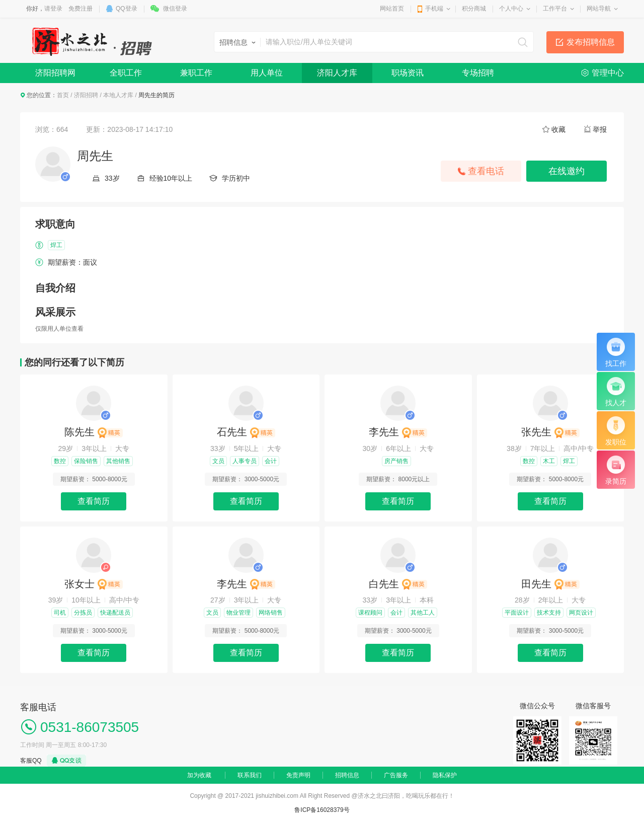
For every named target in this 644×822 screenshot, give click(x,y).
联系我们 (250, 775)
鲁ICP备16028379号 (322, 810)
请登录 (53, 9)
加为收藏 (199, 775)
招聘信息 (347, 775)
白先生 (398, 584)
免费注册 (80, 9)
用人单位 (267, 73)
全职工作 (126, 73)
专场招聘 (478, 73)
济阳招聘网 (55, 73)
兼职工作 (196, 73)
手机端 (434, 9)
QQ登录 (127, 9)
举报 (600, 129)
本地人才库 (118, 95)
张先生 (550, 432)
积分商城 (474, 9)
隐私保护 (445, 775)
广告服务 (396, 775)
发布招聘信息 (591, 42)
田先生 (550, 584)
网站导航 (599, 9)
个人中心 (511, 9)
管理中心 (608, 73)
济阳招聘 (86, 95)
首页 (63, 95)
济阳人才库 (337, 73)
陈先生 (94, 432)
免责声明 (298, 775)
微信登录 (175, 9)
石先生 (246, 432)
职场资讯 (408, 73)
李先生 (398, 432)
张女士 (94, 584)
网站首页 (392, 9)
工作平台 (555, 9)
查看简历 (94, 501)
